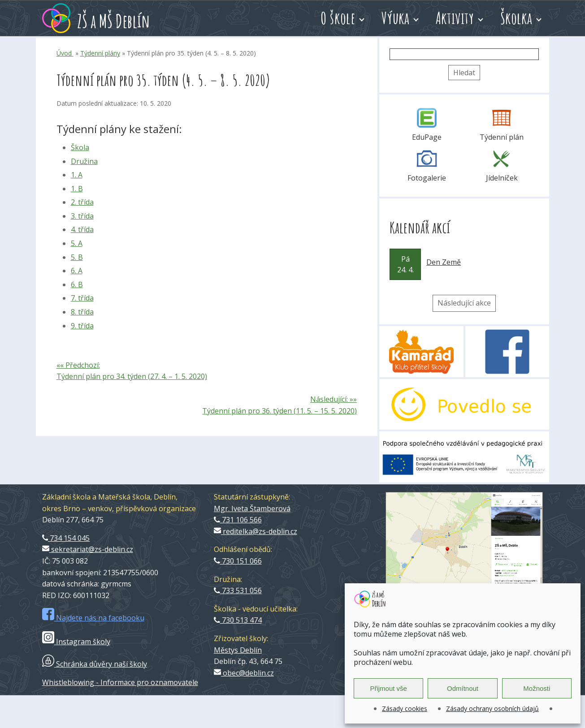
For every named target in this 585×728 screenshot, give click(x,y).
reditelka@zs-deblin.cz (256, 531)
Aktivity (455, 18)
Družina (84, 161)
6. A (77, 271)
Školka (516, 18)
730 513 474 (238, 620)
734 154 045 (66, 538)
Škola (80, 147)
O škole (338, 18)
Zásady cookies (405, 709)
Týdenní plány (100, 53)
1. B (77, 189)
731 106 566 (238, 520)
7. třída (82, 298)
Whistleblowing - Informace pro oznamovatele (120, 682)
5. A (77, 243)
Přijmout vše (388, 688)
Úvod (65, 53)
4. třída (82, 229)
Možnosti (537, 688)
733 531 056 (238, 590)
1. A (77, 175)
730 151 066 (238, 561)
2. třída (82, 202)
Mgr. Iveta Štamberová (252, 508)
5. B (77, 257)
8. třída (82, 312)
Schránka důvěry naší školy (95, 664)
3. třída (82, 216)
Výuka (396, 18)
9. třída (82, 326)
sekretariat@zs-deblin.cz (88, 549)
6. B (77, 284)
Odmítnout (463, 688)
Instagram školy (76, 642)
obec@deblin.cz (244, 673)
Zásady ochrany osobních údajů (492, 709)
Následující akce (464, 303)
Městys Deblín (238, 650)
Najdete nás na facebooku (93, 618)
